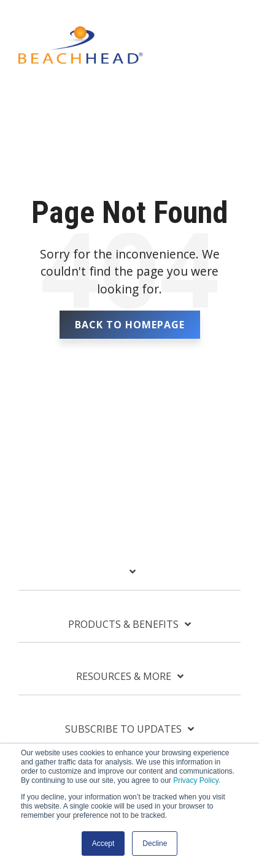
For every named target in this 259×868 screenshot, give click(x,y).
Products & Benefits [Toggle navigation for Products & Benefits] (123, 625)
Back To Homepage (130, 325)
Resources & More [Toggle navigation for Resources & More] (124, 677)
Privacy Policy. (197, 780)
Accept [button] (103, 843)
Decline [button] (155, 843)
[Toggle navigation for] (129, 577)
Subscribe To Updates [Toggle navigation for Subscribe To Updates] (123, 729)
